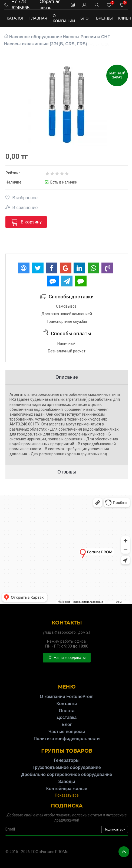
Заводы (67, 782)
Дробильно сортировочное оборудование (67, 774)
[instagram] (73, 5)
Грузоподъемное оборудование (67, 767)
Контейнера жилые (67, 789)
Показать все (67, 795)
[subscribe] (67, 829)
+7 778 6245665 (21, 5)
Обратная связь (50, 5)
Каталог (15, 18)
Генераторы (67, 760)
